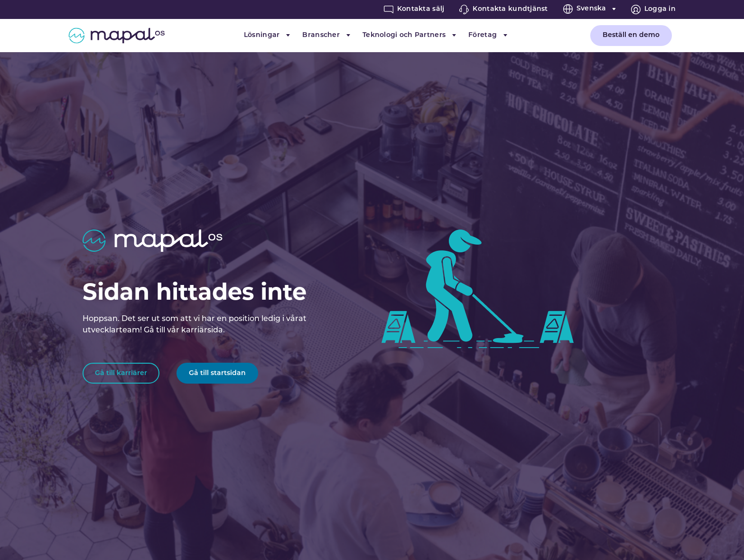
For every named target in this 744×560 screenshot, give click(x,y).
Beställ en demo (631, 35)
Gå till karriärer (121, 373)
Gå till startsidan (217, 373)
